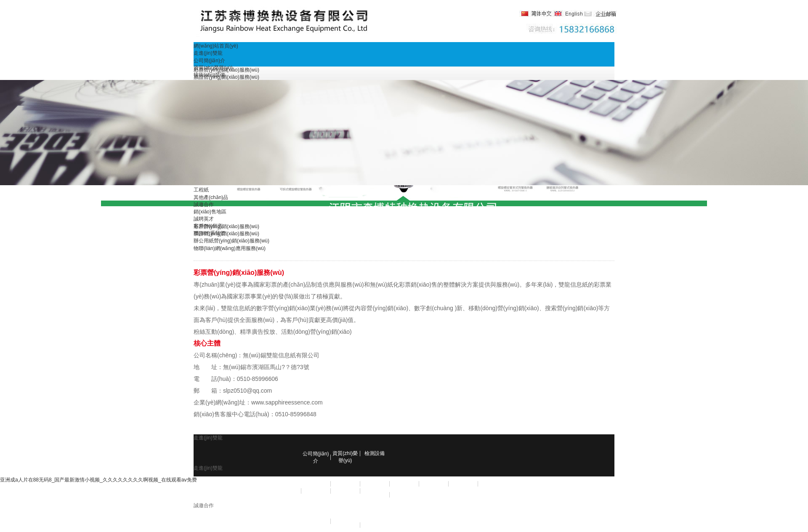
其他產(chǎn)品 (211, 197)
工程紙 (201, 190)
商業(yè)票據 (463, 484)
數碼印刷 (345, 491)
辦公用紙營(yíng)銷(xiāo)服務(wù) (231, 241)
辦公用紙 (375, 491)
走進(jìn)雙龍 (208, 53)
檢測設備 (375, 453)
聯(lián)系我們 (209, 233)
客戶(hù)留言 (208, 226)
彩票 (316, 484)
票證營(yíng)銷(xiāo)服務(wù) (226, 77)
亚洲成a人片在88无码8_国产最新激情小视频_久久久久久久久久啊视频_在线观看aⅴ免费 (98, 480)
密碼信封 (492, 484)
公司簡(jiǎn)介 (209, 61)
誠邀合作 (204, 205)
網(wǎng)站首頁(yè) (216, 46)
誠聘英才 (204, 219)
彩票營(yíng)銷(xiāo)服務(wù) (226, 70)
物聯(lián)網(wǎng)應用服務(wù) (230, 248)
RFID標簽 (345, 484)
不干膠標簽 (433, 484)
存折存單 (375, 484)
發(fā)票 (404, 484)
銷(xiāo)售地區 (210, 212)
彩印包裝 (316, 491)
